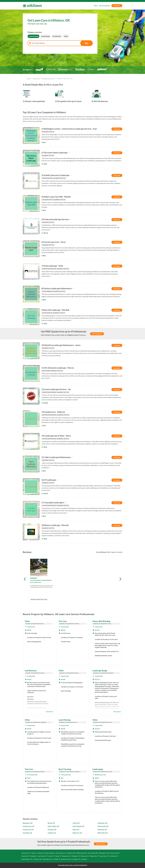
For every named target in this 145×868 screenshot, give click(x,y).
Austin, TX (51, 856)
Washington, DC (48, 859)
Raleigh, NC (34, 856)
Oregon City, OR (28, 829)
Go (86, 43)
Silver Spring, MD (93, 853)
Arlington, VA (76, 856)
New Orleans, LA (61, 853)
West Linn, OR (77, 833)
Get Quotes (117, 6)
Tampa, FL (34, 853)
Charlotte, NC (25, 856)
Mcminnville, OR (103, 826)
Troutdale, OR (27, 833)
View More (49, 712)
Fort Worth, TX (114, 856)
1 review (119, 552)
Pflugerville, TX (94, 856)
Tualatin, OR (52, 833)
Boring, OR (51, 823)
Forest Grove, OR (28, 826)
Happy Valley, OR (53, 826)
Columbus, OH (38, 859)
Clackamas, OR (102, 823)
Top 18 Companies (105, 6)
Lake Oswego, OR (78, 826)
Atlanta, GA (41, 853)
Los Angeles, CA (76, 859)
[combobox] (60, 43)
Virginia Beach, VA (27, 859)
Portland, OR (52, 829)
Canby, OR (76, 823)
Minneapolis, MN (104, 853)
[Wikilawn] (32, 6)
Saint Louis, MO (66, 859)
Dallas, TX (58, 856)
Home (96, 6)
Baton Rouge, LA (50, 853)
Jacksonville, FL (26, 853)
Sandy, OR (76, 829)
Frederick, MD (71, 853)
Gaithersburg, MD (81, 853)
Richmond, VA (85, 856)
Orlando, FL (57, 859)
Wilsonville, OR (103, 833)
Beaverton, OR (28, 823)
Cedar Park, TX (104, 856)
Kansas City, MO (115, 853)
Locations (84, 859)
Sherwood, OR (102, 829)
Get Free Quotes (97, 334)
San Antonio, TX (43, 856)
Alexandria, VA (66, 856)
